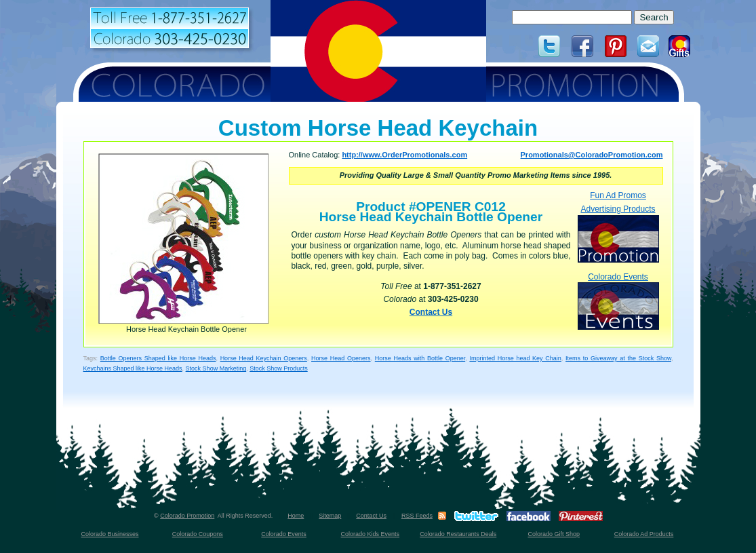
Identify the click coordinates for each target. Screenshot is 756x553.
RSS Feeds (417, 516)
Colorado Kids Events (371, 534)
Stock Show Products (279, 368)
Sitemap (330, 516)
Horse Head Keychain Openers (264, 358)
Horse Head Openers (341, 358)
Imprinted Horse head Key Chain (515, 358)
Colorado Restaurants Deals (458, 534)
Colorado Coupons (198, 534)
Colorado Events (618, 301)
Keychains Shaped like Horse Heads (133, 368)
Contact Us (431, 312)
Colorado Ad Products (644, 534)
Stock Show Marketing (216, 368)
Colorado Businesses (110, 534)
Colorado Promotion (187, 516)
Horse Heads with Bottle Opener (420, 358)
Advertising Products (618, 233)
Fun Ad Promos (618, 195)
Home (296, 516)
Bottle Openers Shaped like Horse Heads (158, 358)
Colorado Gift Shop (554, 534)
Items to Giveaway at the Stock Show (618, 358)
